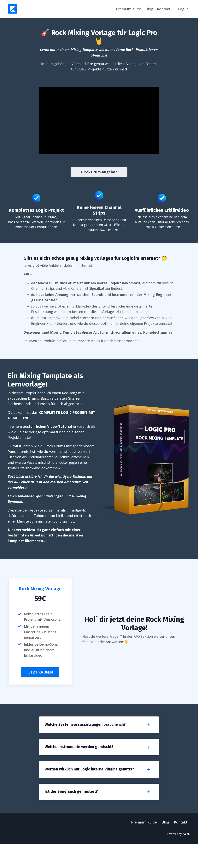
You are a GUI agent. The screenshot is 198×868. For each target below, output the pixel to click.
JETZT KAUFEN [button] (40, 693)
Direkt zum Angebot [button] (99, 172)
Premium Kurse (129, 9)
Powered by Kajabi (179, 858)
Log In (183, 9)
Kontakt (164, 9)
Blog (149, 9)
